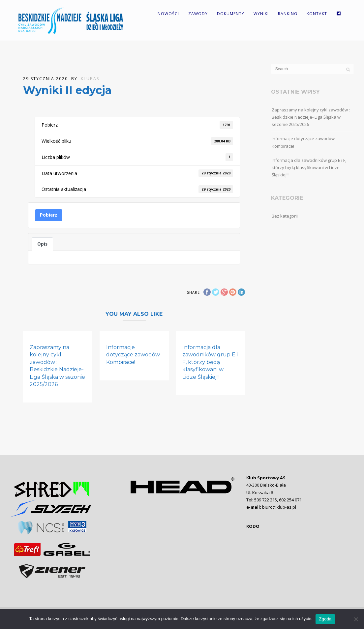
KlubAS (90, 79)
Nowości (168, 14)
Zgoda (325, 619)
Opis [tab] (42, 244)
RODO (253, 526)
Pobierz (49, 215)
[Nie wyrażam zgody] (356, 619)
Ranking (288, 14)
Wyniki (261, 14)
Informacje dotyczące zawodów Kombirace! (133, 355)
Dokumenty (231, 14)
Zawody (198, 14)
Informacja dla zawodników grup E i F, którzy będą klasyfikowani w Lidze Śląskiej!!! (210, 362)
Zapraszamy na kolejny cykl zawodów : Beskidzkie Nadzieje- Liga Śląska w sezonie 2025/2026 (311, 117)
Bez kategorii (285, 216)
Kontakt (317, 14)
